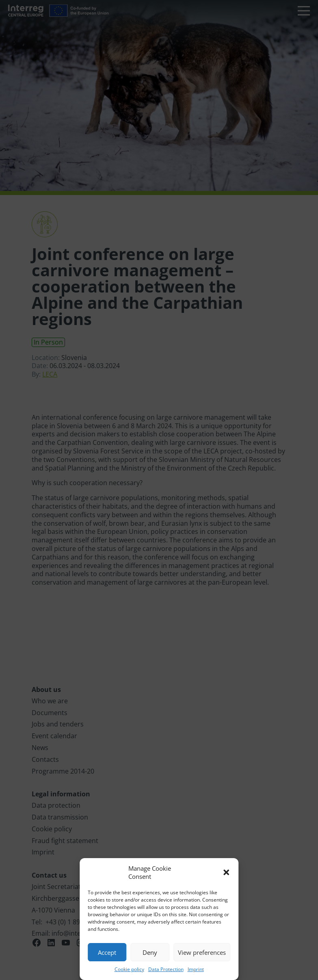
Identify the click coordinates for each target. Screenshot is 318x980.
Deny (150, 952)
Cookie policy (129, 969)
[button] (226, 872)
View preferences (202, 952)
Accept (107, 952)
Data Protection (166, 969)
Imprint (196, 969)
